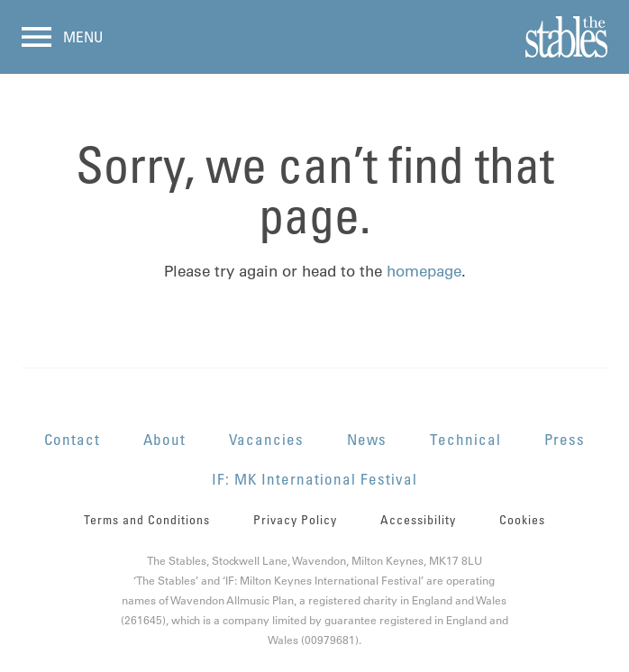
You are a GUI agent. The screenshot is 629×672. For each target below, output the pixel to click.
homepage (424, 271)
